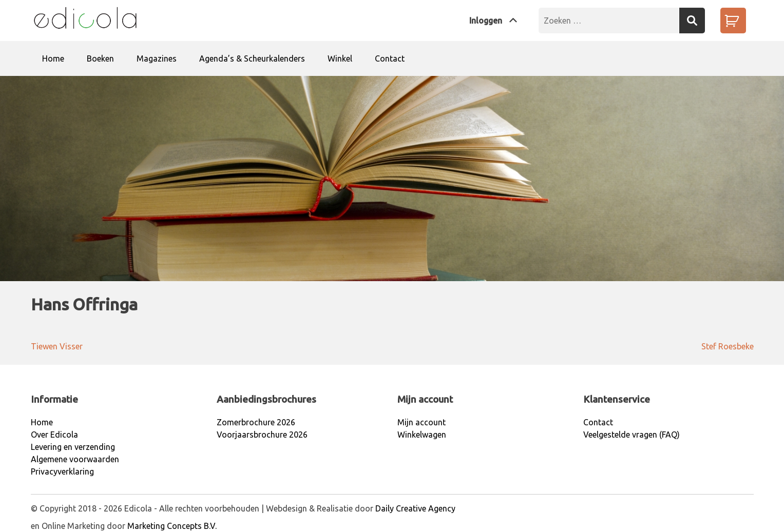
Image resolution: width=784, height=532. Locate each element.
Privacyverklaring (62, 471)
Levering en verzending (73, 447)
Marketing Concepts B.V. (172, 526)
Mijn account (422, 422)
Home (53, 58)
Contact (390, 58)
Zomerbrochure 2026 (256, 422)
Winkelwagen (422, 435)
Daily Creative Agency (415, 508)
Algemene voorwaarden (75, 459)
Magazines (157, 58)
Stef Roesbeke (728, 346)
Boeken (100, 58)
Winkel (340, 58)
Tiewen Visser (57, 346)
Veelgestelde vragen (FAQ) (632, 435)
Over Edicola (54, 435)
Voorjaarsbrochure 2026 (262, 435)
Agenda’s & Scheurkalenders (252, 58)
